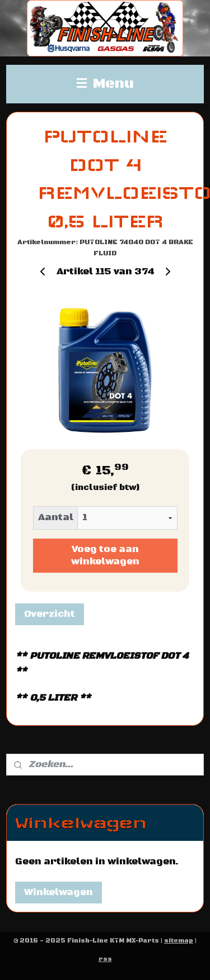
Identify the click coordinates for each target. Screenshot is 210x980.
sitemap (179, 941)
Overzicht (50, 614)
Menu (105, 84)
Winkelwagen (59, 892)
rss (105, 959)
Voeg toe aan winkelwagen (105, 556)
